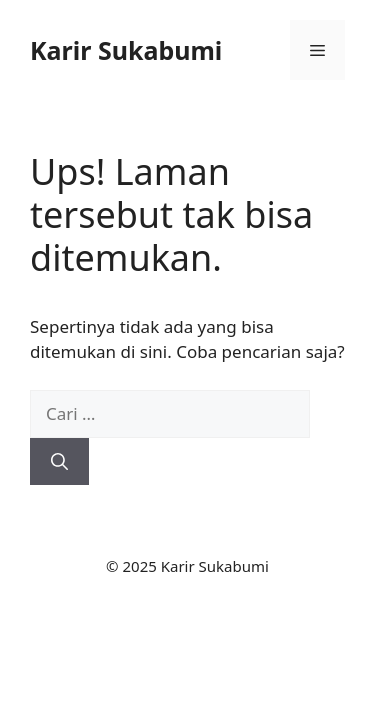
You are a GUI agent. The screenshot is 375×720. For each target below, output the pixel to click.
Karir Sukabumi (126, 50)
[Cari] (59, 462)
